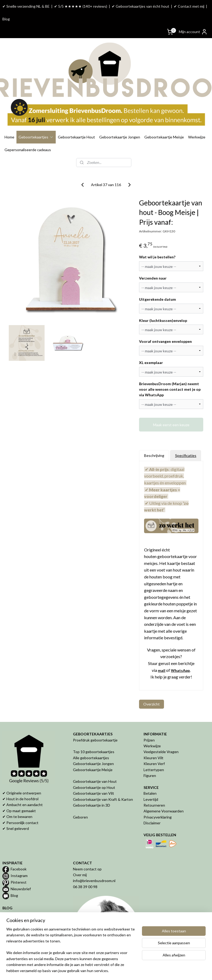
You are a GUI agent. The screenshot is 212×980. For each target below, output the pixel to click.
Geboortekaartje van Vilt (94, 778)
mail (162, 655)
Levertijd (151, 783)
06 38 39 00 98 (85, 871)
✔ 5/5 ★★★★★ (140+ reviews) (81, 6)
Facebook (19, 853)
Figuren (150, 760)
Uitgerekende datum (157, 283)
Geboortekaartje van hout (24, 904)
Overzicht (152, 688)
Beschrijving (154, 440)
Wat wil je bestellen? (157, 241)
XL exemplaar (151, 347)
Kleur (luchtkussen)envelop (163, 305)
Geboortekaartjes (36, 121)
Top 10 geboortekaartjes (94, 736)
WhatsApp (180, 655)
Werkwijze (197, 121)
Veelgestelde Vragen (161, 736)
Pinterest (19, 866)
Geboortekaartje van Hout (95, 766)
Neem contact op (87, 853)
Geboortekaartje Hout (76, 121)
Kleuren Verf (154, 748)
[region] (71, 953)
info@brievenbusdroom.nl (94, 865)
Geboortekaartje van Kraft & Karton (103, 783)
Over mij (80, 859)
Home (9, 121)
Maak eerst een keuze (171, 409)
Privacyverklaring (158, 801)
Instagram (19, 860)
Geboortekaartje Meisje (164, 121)
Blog (6, 19)
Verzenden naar (153, 262)
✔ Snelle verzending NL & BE (26, 6)
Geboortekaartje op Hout (94, 772)
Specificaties (186, 440)
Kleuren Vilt (153, 742)
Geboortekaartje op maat (23, 910)
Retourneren (154, 789)
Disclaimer (152, 807)
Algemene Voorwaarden (164, 795)
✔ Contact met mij (189, 6)
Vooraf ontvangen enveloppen (165, 326)
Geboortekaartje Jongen (120, 121)
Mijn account (193, 32)
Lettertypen (154, 754)
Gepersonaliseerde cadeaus (28, 134)
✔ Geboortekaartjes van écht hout (140, 6)
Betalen (150, 778)
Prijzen (149, 724)
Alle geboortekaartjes (91, 742)
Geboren (80, 801)
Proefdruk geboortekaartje (95, 724)
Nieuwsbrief (21, 873)
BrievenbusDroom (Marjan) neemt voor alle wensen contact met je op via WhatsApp (170, 374)
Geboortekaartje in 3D (92, 789)
